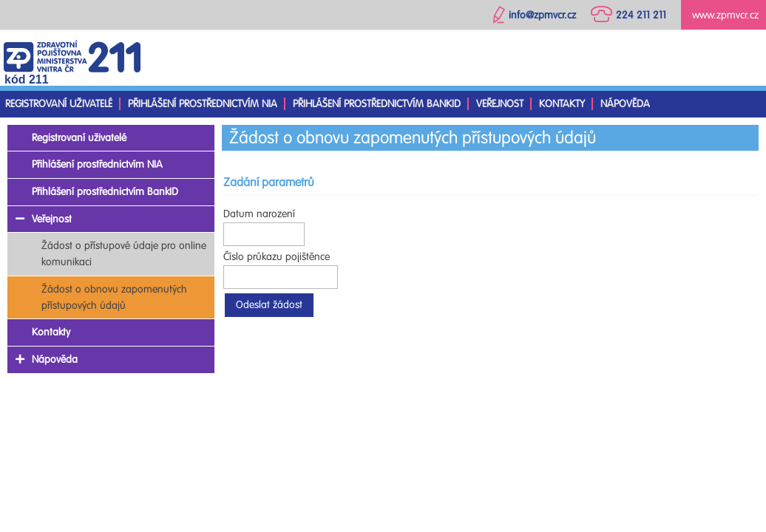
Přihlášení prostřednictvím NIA (203, 104)
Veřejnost (500, 104)
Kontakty (562, 104)
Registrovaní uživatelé (59, 104)
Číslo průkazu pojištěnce (277, 257)
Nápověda (625, 104)
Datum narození (259, 214)
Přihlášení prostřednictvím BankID (377, 104)
